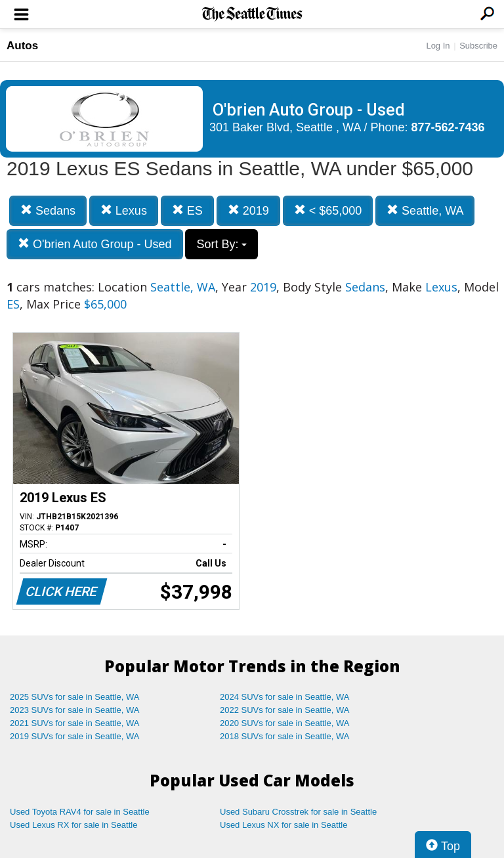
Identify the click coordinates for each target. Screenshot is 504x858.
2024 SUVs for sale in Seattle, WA (285, 697)
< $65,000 (328, 210)
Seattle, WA (425, 210)
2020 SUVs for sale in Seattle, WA (285, 723)
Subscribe (478, 46)
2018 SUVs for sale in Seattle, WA (285, 736)
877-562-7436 (448, 127)
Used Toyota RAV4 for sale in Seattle (80, 812)
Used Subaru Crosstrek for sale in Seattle (298, 812)
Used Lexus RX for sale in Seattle (73, 825)
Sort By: (221, 244)
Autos (22, 46)
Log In (438, 46)
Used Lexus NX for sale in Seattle (283, 825)
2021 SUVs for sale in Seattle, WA (75, 723)
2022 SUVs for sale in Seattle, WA (285, 710)
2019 (248, 210)
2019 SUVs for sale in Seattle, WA (75, 736)
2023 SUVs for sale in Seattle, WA (75, 710)
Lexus (124, 210)
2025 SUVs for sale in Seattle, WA (75, 697)
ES (187, 210)
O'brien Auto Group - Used (95, 244)
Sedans (48, 210)
